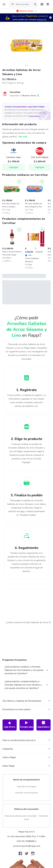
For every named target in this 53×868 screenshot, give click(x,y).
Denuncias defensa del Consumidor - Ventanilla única (26, 818)
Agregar (14, 167)
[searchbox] (22, 4)
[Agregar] (19, 182)
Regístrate (32, 16)
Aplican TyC (42, 19)
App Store (10, 725)
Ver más (23, 137)
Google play (27, 725)
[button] (27, 11)
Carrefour (15, 92)
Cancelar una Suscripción (27, 793)
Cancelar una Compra (27, 787)
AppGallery (43, 725)
